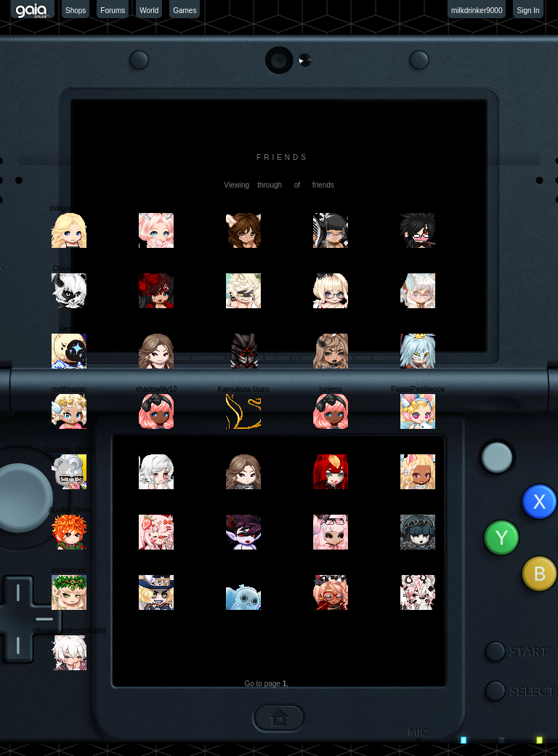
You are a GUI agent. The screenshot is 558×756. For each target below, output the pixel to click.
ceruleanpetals (156, 208)
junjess (330, 389)
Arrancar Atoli (331, 510)
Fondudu (243, 269)
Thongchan (331, 208)
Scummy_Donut (69, 450)
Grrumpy (157, 510)
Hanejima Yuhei (331, 570)
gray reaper (417, 329)
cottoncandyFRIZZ (331, 269)
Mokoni (243, 510)
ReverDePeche (243, 570)
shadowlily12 (156, 389)
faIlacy (331, 329)
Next (306, 684)
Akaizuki (417, 510)
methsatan (69, 389)
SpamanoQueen (157, 329)
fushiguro (417, 570)
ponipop (418, 269)
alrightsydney (244, 208)
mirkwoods (69, 570)
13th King (243, 329)
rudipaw (417, 450)
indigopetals (69, 208)
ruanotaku (243, 450)
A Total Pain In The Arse (420, 208)
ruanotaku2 (331, 450)
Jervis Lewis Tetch (157, 570)
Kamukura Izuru (244, 389)
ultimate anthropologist (69, 631)
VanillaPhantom (156, 450)
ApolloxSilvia (69, 510)
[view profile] (279, 176)
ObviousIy (69, 269)
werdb (69, 329)
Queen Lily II (156, 269)
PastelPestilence (418, 389)
